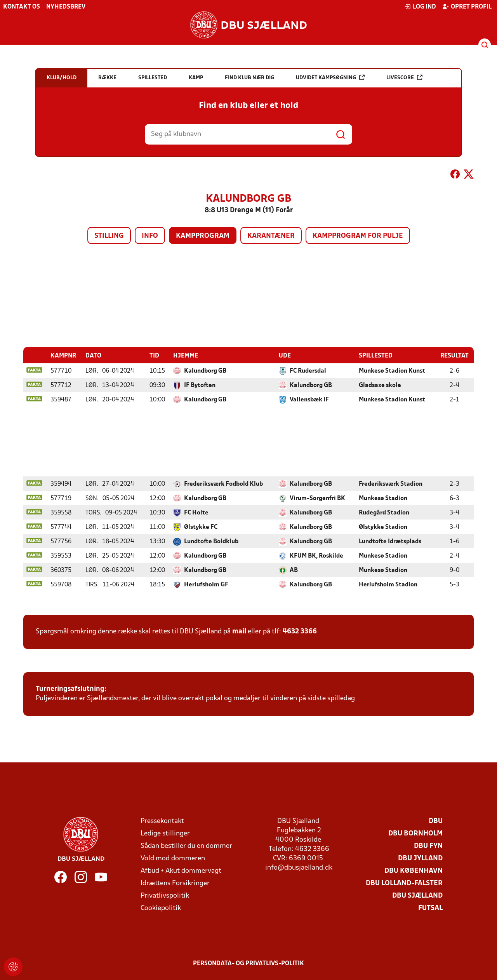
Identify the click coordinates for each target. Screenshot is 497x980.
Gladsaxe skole (380, 385)
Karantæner (271, 236)
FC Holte (196, 513)
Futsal (430, 908)
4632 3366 (300, 631)
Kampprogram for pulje (358, 236)
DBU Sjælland (417, 895)
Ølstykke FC (201, 527)
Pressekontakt (162, 821)
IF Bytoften (200, 385)
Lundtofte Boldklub (211, 541)
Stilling (109, 236)
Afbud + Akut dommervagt (181, 871)
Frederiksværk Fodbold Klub (223, 484)
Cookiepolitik (161, 908)
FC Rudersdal (308, 371)
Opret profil (467, 7)
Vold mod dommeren (173, 858)
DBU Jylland (420, 858)
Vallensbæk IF (309, 399)
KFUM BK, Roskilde (316, 556)
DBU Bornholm (415, 833)
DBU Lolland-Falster (404, 883)
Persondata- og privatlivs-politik (248, 963)
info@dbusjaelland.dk (299, 868)
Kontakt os (22, 7)
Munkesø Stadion (383, 498)
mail (239, 631)
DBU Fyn (428, 846)
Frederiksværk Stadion (391, 484)
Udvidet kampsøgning (330, 78)
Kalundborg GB (205, 371)
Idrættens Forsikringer (175, 883)
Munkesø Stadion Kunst (392, 371)
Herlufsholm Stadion (388, 584)
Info (150, 236)
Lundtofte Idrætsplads (390, 541)
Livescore (404, 78)
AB (294, 570)
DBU (436, 821)
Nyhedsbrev (66, 7)
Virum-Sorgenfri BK (317, 498)
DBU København (414, 871)
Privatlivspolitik (165, 895)
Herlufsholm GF (206, 584)
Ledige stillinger (165, 833)
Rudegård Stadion (384, 513)
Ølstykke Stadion (383, 527)
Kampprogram (203, 236)
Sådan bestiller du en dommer (186, 846)
